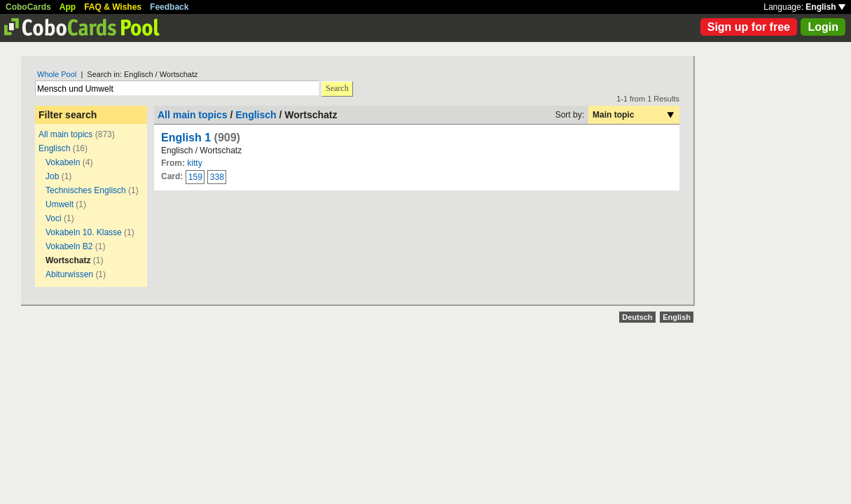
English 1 (186, 138)
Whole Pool (57, 74)
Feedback (169, 7)
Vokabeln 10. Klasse (84, 232)
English (825, 7)
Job (52, 176)
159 (195, 177)
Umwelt (60, 204)
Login (823, 27)
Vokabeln (63, 162)
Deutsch (637, 317)
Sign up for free (749, 27)
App (68, 7)
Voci (54, 218)
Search (337, 88)
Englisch (54, 148)
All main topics (65, 134)
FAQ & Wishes (113, 7)
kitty (194, 163)
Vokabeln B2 (69, 246)
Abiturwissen (69, 274)
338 (217, 177)
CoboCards (28, 7)
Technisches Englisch (86, 190)
